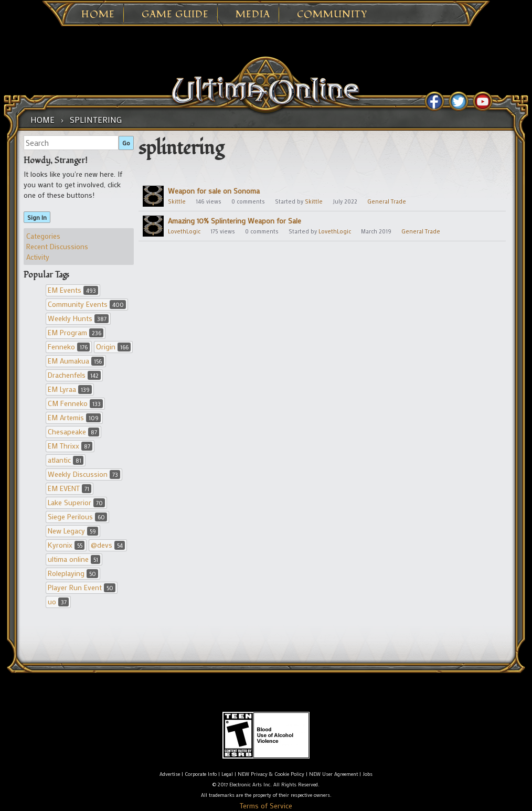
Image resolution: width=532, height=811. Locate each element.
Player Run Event (82, 587)
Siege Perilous (77, 516)
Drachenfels (74, 375)
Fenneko (69, 346)
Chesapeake (73, 431)
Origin (113, 346)
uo (58, 601)
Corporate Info (201, 774)
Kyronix (66, 545)
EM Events (73, 290)
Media (253, 15)
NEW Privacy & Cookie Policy (271, 774)
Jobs (368, 774)
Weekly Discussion (84, 474)
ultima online (74, 559)
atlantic (66, 460)
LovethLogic (184, 231)
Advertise (170, 774)
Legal (227, 774)
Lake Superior (76, 502)
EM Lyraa (70, 389)
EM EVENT (70, 488)
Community (332, 15)
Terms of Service (266, 805)
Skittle (177, 201)
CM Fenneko (75, 403)
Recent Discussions (57, 246)
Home (98, 15)
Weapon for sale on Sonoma (214, 191)
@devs (108, 545)
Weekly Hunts (78, 318)
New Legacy (73, 531)
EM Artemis (74, 417)
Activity (38, 257)
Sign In (37, 217)
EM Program (76, 332)
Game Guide (175, 15)
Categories (43, 236)
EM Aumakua (76, 361)
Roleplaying (73, 573)
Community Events (87, 304)
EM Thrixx (70, 446)
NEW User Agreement (333, 774)
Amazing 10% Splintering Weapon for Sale (235, 221)
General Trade (387, 201)
